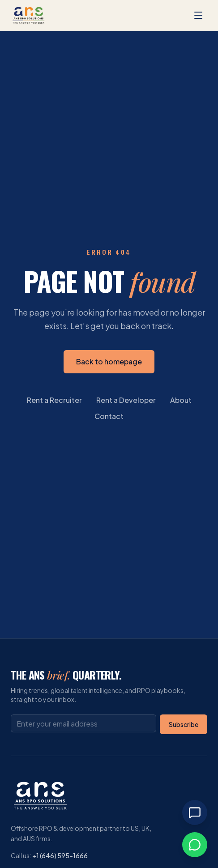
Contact (109, 416)
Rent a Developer (126, 400)
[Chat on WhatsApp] (195, 845)
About (181, 400)
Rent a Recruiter (54, 400)
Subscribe (184, 724)
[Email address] (83, 723)
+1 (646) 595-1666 (60, 855)
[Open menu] (198, 15)
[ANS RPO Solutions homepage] (29, 15)
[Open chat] (195, 812)
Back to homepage (109, 361)
